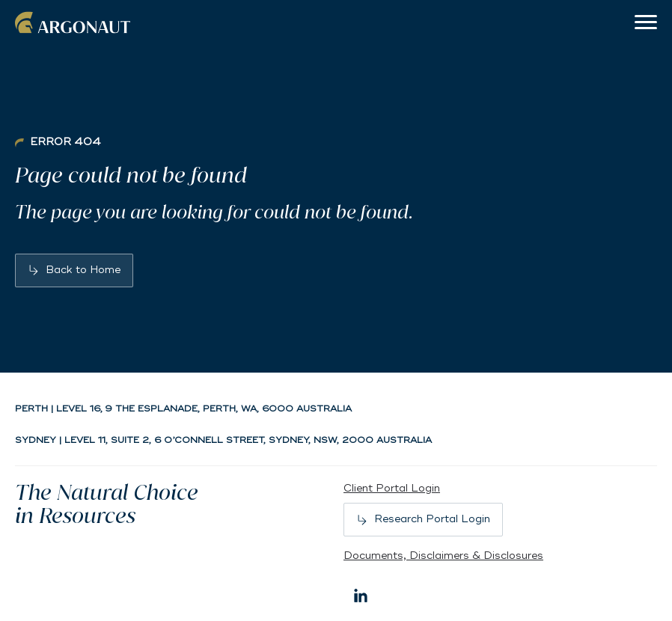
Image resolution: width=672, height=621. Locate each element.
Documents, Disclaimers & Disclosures (443, 556)
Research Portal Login (432, 519)
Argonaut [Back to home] (75, 22)
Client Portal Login (392, 488)
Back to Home (83, 270)
